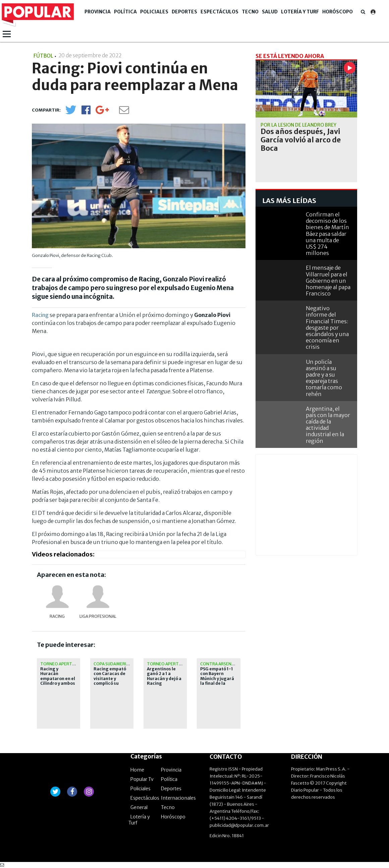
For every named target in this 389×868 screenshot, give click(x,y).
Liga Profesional (98, 616)
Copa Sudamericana (115, 664)
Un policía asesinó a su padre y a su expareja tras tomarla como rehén (324, 378)
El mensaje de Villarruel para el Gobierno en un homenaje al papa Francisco (328, 281)
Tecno (250, 12)
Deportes (184, 12)
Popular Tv (142, 779)
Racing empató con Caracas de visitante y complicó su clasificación (110, 679)
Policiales (154, 12)
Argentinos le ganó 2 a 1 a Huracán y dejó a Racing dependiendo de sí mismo (164, 681)
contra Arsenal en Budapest (232, 664)
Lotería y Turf (300, 12)
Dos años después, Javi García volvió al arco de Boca (301, 140)
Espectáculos (219, 12)
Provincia (98, 12)
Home (137, 770)
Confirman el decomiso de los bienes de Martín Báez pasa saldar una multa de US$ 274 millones (327, 234)
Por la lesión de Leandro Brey (298, 125)
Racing (41, 315)
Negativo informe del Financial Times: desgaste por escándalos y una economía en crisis (327, 327)
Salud (270, 12)
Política (125, 12)
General (139, 807)
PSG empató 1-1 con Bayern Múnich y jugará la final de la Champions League (217, 681)
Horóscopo (338, 12)
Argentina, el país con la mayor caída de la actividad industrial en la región (328, 425)
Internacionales (178, 798)
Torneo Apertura (60, 664)
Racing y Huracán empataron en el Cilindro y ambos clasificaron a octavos (58, 681)
